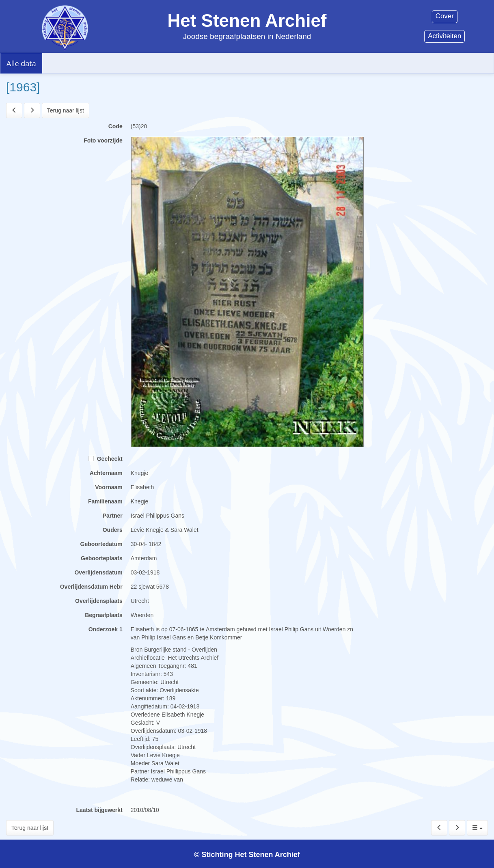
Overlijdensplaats (99, 601)
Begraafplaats (104, 615)
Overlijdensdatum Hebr (91, 587)
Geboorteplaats (102, 558)
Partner (113, 516)
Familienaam (105, 501)
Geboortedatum (101, 544)
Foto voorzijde (103, 140)
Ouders (113, 530)
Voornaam (109, 487)
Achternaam (106, 473)
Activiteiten (444, 36)
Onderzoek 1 (106, 629)
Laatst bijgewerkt (99, 810)
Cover (445, 16)
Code (115, 126)
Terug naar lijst (66, 110)
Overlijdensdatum (98, 572)
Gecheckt (106, 459)
